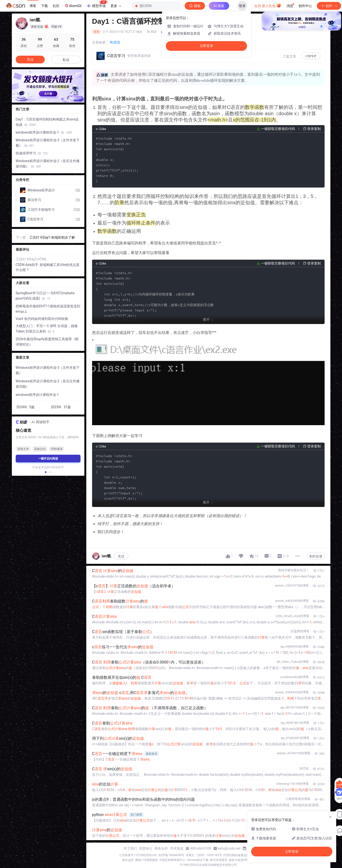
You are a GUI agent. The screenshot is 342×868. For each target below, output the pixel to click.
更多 (116, 6)
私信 (66, 60)
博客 (33, 6)
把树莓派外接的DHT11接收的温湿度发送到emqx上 (48, 309)
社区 (56, 6)
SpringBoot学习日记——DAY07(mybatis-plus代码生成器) (46, 296)
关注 (121, 556)
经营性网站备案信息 (236, 855)
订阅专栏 (311, 56)
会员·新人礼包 (268, 5)
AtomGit (73, 6)
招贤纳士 (146, 848)
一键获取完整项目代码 (278, 129)
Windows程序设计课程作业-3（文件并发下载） (48, 143)
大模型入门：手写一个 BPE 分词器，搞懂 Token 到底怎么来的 (47, 329)
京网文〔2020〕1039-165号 (204, 855)
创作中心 (305, 6)
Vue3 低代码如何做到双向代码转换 (42, 319)
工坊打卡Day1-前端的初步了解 (52, 237)
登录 (242, 6)
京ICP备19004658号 (171, 855)
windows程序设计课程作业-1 (44, 132)
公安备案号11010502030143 (138, 855)
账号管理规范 (219, 860)
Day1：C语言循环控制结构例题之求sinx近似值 (47, 122)
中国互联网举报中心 (172, 860)
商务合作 (161, 848)
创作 (329, 6)
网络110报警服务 (146, 860)
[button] (44, 99)
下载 (44, 6)
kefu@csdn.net (229, 848)
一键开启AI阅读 (48, 459)
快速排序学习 (32, 153)
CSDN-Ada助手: (28, 265)
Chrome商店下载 (198, 860)
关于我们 (130, 848)
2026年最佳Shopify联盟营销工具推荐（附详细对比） (47, 342)
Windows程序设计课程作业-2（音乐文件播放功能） (48, 164)
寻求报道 (177, 848)
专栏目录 (316, 556)
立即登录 (206, 46)
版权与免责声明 (239, 860)
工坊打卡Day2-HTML (31, 259)
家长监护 (128, 860)
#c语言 (115, 42)
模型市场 (97, 4)
